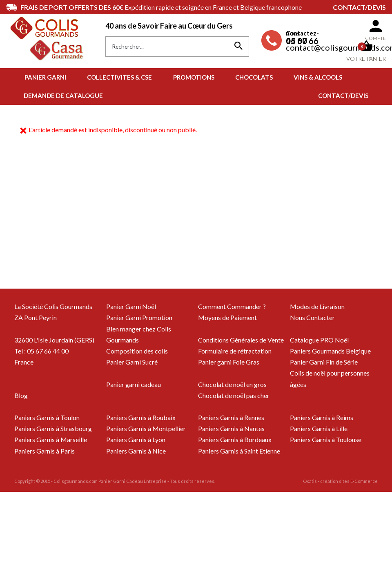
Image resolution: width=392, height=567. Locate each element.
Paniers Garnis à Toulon (47, 417)
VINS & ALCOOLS (318, 77)
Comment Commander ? (232, 306)
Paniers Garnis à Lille (319, 428)
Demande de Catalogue (63, 96)
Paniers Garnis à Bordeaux (235, 439)
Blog (21, 395)
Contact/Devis (359, 7)
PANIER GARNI (45, 77)
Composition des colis (137, 351)
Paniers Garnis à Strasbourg (53, 428)
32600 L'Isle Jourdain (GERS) (54, 340)
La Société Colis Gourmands (53, 306)
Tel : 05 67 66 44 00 (41, 351)
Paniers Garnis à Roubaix (141, 417)
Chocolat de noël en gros (232, 384)
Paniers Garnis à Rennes (231, 417)
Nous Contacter (312, 317)
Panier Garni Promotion (139, 317)
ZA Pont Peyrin (36, 317)
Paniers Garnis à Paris (45, 451)
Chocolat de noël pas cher (234, 395)
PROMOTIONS (194, 77)
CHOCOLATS (254, 77)
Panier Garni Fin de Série (324, 362)
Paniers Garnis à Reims (322, 417)
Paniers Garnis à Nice (136, 451)
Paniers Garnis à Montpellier (146, 428)
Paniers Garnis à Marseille (51, 439)
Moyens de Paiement (227, 317)
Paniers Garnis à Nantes (231, 428)
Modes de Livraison (317, 306)
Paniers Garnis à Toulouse (326, 439)
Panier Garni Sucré (132, 362)
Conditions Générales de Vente (241, 340)
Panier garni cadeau (134, 384)
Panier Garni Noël (131, 306)
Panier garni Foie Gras (229, 362)
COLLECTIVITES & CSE (119, 77)
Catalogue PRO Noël (319, 340)
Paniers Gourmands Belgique (330, 351)
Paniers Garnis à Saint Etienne (239, 451)
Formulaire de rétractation (235, 351)
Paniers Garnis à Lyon (136, 439)
